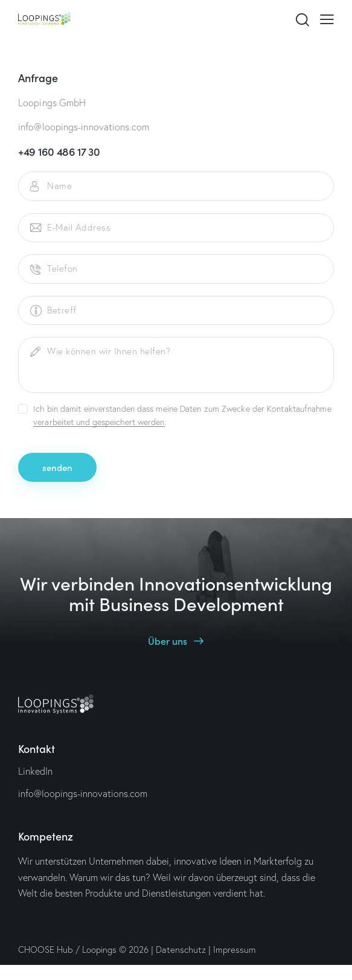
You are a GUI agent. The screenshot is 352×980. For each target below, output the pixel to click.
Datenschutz (181, 950)
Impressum (235, 950)
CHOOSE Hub (46, 950)
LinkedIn (35, 771)
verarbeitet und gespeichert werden (99, 422)
